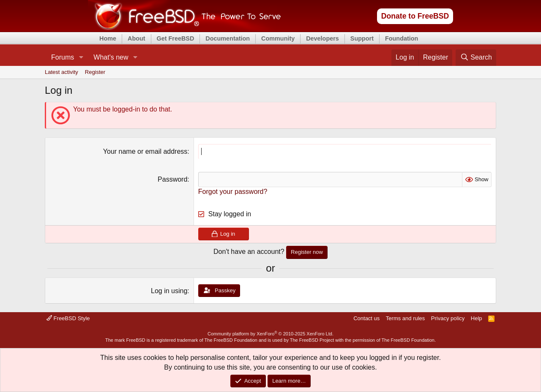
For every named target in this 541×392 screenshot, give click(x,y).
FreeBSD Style (68, 318)
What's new (111, 57)
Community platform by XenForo (270, 334)
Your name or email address (145, 151)
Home (108, 38)
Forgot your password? (233, 192)
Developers (322, 38)
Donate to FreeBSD (415, 16)
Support (362, 38)
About (137, 38)
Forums (63, 57)
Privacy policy (448, 318)
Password (172, 179)
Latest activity (61, 72)
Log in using (169, 291)
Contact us (366, 318)
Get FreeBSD (176, 38)
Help (477, 318)
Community (278, 38)
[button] (81, 57)
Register (95, 72)
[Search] (476, 57)
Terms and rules (405, 318)
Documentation (228, 38)
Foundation (402, 38)
